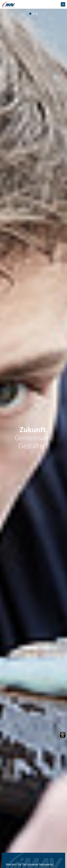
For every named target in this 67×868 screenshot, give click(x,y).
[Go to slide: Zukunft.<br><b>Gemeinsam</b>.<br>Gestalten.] (33, 14)
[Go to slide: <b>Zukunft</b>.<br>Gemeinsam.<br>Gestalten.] (30, 14)
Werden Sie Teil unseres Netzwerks (30, 864)
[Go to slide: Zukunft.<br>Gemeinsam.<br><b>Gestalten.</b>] (37, 14)
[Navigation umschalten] (63, 4)
